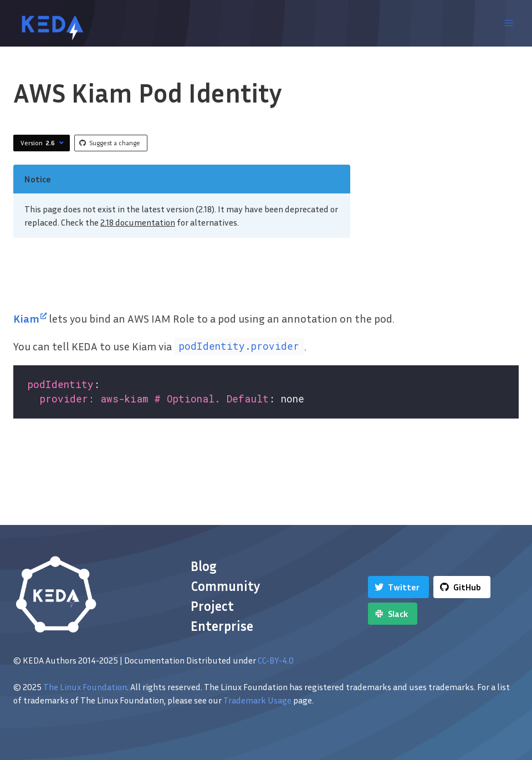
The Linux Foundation (85, 687)
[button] (509, 23)
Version (44, 143)
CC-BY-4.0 (276, 660)
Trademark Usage (257, 700)
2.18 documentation (138, 222)
